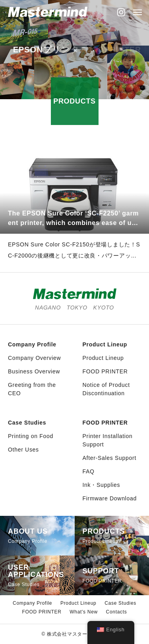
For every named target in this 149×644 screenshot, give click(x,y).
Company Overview (34, 358)
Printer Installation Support (108, 440)
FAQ (89, 471)
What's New (84, 612)
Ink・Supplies (102, 485)
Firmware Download (110, 498)
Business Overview (34, 371)
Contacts (117, 612)
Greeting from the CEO (32, 389)
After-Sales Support (109, 458)
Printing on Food (31, 436)
